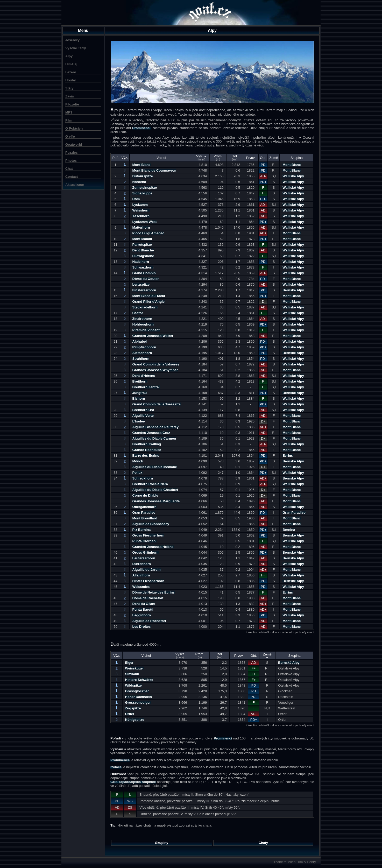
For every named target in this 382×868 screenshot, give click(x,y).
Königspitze (135, 720)
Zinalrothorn (142, 319)
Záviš (70, 96)
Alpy (69, 56)
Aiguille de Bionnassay (151, 524)
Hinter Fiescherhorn (148, 581)
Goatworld (74, 144)
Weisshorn (141, 210)
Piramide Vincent (146, 330)
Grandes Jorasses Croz (151, 433)
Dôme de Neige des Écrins (154, 592)
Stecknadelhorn (145, 307)
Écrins (288, 456)
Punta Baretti (143, 609)
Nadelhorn (141, 262)
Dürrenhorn (142, 564)
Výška (180, 655)
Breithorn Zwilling (147, 444)
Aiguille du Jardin (147, 570)
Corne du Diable (145, 495)
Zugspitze (133, 708)
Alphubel (140, 341)
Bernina (289, 530)
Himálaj (71, 64)
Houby (70, 80)
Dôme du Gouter (146, 279)
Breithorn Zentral (146, 387)
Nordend (139, 182)
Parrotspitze (142, 245)
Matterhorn (141, 227)
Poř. (116, 158)
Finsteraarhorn (144, 290)
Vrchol (161, 158)
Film (69, 120)
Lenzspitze (141, 284)
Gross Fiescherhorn (148, 535)
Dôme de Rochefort (148, 598)
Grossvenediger (138, 703)
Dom (136, 199)
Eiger (129, 663)
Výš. (201, 158)
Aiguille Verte (143, 416)
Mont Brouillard (145, 518)
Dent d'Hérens (144, 376)
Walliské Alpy (293, 176)
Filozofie (72, 104)
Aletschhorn (142, 353)
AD (263, 210)
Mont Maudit (142, 239)
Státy (69, 88)
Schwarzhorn (143, 267)
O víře (70, 136)
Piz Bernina (142, 530)
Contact (72, 177)
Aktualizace (75, 185)
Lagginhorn (142, 615)
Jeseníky (72, 40)
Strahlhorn (141, 359)
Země (274, 158)
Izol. (235, 158)
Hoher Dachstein (139, 697)
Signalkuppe (142, 193)
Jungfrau (140, 393)
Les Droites (142, 627)
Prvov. (251, 158)
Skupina (297, 158)
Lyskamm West (145, 222)
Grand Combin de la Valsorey (156, 364)
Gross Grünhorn (146, 552)
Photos (71, 161)
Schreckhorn (143, 478)
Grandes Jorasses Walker (153, 336)
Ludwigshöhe (143, 256)
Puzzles (72, 153)
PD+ (263, 182)
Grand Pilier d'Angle (148, 302)
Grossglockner (137, 691)
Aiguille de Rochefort (149, 621)
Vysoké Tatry (76, 48)
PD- (263, 199)
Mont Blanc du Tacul (149, 296)
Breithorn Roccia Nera (150, 484)
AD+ (263, 233)
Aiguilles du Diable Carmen (154, 438)
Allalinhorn (141, 575)
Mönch (138, 461)
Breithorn (140, 381)
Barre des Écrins (146, 456)
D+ (263, 421)
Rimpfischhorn (144, 347)
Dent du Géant (144, 604)
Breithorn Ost (143, 410)
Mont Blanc (142, 165)
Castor (138, 313)
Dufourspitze (143, 176)
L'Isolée (139, 421)
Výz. (125, 158)
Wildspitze (133, 685)
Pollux (137, 473)
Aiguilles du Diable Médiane (155, 467)
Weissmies (141, 587)
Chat (69, 169)
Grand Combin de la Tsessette (157, 404)
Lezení (70, 72)
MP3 (69, 112)
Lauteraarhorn (144, 558)
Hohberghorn (143, 324)
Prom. (218, 158)
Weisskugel (134, 668)
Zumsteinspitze (145, 188)
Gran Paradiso (144, 513)
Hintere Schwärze (139, 680)
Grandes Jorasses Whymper (155, 370)
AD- (263, 176)
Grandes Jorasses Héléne (153, 547)
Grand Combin (144, 273)
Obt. (263, 158)
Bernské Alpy (293, 290)
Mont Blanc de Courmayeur (154, 170)
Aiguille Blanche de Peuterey (155, 427)
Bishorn (139, 398)
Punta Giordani (144, 541)
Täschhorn (141, 216)
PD (263, 165)
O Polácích (74, 128)
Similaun (132, 674)
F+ (263, 313)
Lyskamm (140, 205)
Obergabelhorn (144, 507)
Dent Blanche (143, 250)
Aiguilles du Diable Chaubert (155, 490)
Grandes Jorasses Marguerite (156, 501)
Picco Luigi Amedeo (148, 233)
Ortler (130, 714)
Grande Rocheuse (147, 450)
